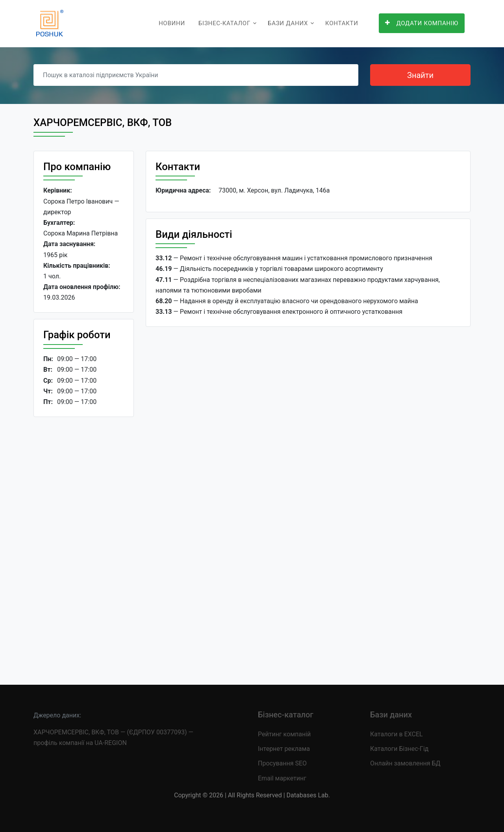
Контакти (342, 23)
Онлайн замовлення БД (405, 763)
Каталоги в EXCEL (397, 734)
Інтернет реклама (284, 749)
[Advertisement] (84, 545)
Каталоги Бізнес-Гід (399, 749)
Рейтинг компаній (284, 734)
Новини (172, 23)
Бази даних (288, 23)
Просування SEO (282, 763)
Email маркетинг (282, 778)
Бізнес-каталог (224, 23)
